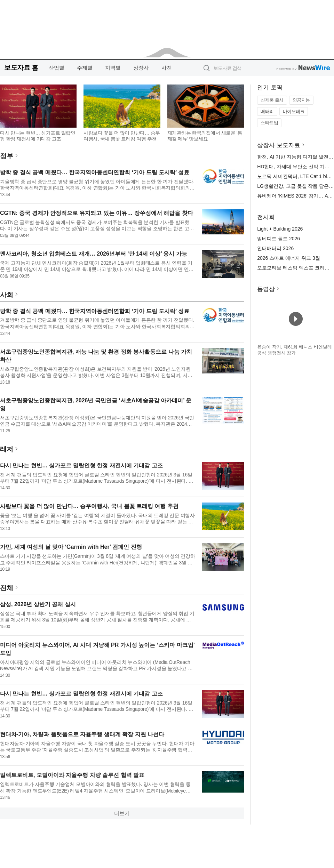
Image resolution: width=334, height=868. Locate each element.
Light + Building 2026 (280, 229)
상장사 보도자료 (279, 145)
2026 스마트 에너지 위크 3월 (289, 258)
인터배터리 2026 (275, 248)
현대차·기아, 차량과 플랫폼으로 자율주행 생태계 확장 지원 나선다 (82, 734)
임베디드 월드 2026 (279, 239)
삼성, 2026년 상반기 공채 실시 (38, 604)
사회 (7, 295)
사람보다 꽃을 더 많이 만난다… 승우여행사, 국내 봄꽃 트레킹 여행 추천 (122, 136)
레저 (7, 449)
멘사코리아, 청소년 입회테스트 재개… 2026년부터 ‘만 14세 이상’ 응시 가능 (94, 254)
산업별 (57, 68)
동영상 (266, 289)
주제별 (85, 68)
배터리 (267, 111)
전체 (7, 588)
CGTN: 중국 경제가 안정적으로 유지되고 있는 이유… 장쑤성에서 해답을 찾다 (97, 213)
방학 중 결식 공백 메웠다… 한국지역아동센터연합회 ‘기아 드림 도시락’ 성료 (95, 172)
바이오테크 (294, 111)
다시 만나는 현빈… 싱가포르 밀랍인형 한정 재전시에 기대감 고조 (38, 136)
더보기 (122, 813)
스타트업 (269, 123)
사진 (167, 68)
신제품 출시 (272, 100)
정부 (7, 156)
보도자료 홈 (21, 68)
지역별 (113, 68)
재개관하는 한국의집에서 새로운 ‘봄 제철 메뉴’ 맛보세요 (205, 136)
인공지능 (301, 100)
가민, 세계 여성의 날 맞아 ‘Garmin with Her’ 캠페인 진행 (71, 547)
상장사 (141, 68)
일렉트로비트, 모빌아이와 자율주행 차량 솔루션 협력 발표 (72, 775)
